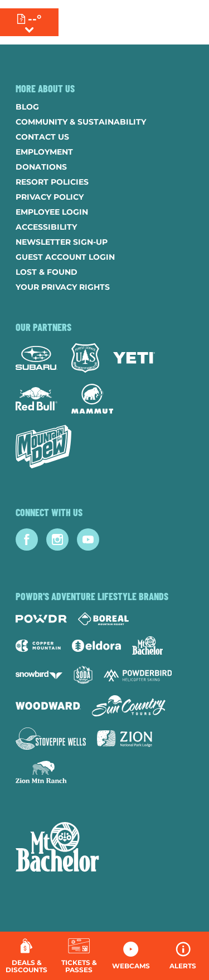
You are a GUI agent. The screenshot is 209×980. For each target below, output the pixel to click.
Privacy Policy (50, 197)
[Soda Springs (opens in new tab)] (83, 675)
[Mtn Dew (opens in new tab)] (43, 447)
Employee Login (52, 212)
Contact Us (42, 137)
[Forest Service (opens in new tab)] (85, 358)
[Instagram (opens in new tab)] (57, 540)
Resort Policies (52, 182)
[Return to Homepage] (116, 22)
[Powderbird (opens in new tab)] (138, 675)
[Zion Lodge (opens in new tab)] (125, 739)
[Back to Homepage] (104, 848)
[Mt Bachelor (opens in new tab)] (147, 645)
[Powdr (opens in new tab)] (41, 619)
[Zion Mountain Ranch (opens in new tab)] (41, 772)
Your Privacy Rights (63, 287)
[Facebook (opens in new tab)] (27, 540)
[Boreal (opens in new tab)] (103, 619)
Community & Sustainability (81, 122)
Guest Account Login (65, 257)
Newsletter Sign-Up (62, 242)
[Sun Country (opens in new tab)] (129, 706)
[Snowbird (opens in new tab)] (39, 675)
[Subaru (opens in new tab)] (37, 358)
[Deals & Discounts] (26, 956)
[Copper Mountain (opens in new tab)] (38, 646)
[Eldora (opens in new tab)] (96, 646)
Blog (27, 107)
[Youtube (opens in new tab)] (88, 540)
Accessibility (46, 227)
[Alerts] (183, 956)
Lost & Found (47, 272)
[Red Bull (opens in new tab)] (37, 399)
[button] (79, 956)
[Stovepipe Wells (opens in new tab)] (51, 739)
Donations (41, 167)
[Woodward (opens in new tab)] (48, 706)
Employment (44, 152)
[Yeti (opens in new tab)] (134, 358)
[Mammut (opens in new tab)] (92, 399)
